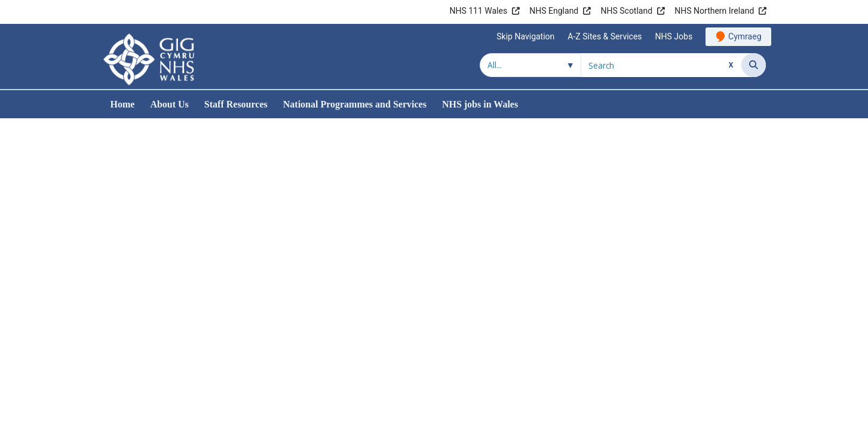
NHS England (554, 11)
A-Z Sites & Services (605, 36)
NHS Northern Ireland (714, 11)
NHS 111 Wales (478, 11)
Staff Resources (236, 104)
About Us (169, 104)
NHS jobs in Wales (480, 104)
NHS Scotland (626, 11)
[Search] (754, 65)
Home (123, 104)
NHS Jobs (674, 36)
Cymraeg (745, 36)
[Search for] (661, 65)
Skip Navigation (525, 36)
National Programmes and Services (355, 104)
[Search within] (530, 65)
